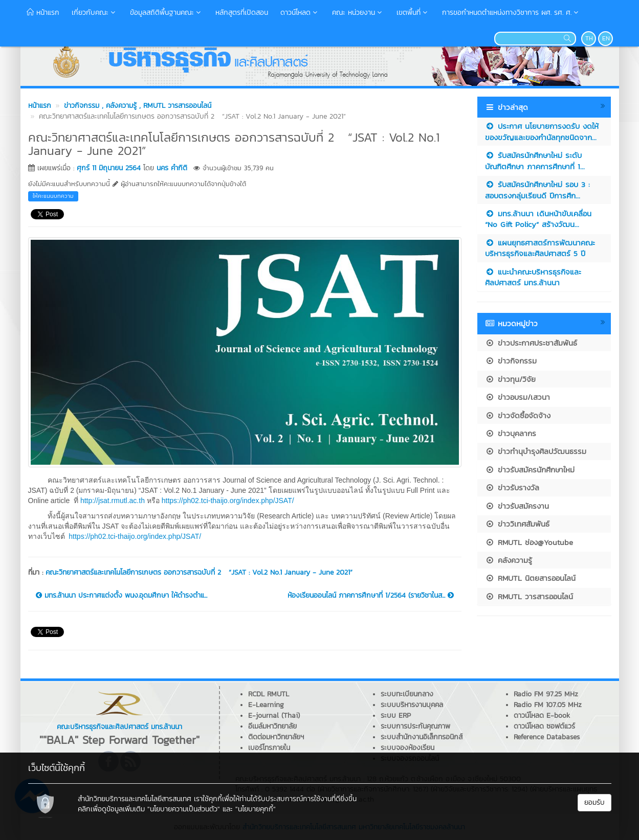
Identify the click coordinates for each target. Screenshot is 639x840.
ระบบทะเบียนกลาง (407, 694)
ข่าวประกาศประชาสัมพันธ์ (531, 343)
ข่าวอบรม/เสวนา (517, 397)
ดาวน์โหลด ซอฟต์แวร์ (544, 726)
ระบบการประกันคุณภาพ (415, 726)
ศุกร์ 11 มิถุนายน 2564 (109, 168)
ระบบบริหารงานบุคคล (412, 705)
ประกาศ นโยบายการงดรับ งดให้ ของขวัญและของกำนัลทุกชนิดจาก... (542, 131)
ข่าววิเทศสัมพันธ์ (517, 524)
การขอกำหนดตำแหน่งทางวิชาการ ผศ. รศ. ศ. (511, 13)
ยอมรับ (594, 802)
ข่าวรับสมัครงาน (517, 506)
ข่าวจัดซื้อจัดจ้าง (518, 415)
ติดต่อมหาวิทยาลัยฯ (276, 737)
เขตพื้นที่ (413, 13)
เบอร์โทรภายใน (269, 748)
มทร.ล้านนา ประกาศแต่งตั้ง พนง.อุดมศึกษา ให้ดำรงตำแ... (122, 596)
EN (606, 38)
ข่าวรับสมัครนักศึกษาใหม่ (530, 470)
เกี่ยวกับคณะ (95, 13)
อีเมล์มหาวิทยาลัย (272, 726)
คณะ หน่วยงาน (358, 13)
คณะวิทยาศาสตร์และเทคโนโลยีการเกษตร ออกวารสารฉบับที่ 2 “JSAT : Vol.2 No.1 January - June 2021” (199, 572)
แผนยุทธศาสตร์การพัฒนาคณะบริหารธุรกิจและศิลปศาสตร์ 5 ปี (540, 248)
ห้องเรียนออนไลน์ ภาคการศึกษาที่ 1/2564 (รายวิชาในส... (371, 596)
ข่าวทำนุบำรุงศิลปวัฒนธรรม (536, 451)
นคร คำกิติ (172, 168)
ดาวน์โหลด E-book (542, 716)
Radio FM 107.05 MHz (548, 705)
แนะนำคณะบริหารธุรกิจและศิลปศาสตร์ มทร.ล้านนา (533, 277)
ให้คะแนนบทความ (53, 196)
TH (589, 38)
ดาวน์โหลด (300, 13)
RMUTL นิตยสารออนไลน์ (530, 578)
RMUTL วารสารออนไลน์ (529, 596)
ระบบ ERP (396, 716)
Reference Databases (547, 737)
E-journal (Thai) (274, 716)
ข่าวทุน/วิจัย (510, 379)
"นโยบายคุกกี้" (256, 809)
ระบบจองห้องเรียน (407, 748)
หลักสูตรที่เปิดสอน (242, 13)
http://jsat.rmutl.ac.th (113, 501)
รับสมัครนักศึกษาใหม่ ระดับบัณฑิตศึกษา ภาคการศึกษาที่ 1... (535, 161)
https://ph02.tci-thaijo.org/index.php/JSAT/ (228, 501)
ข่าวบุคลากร (511, 433)
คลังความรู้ (509, 560)
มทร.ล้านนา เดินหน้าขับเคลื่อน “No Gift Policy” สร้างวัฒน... (538, 219)
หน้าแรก (43, 13)
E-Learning (266, 705)
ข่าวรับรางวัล (512, 487)
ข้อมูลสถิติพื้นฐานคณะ (167, 13)
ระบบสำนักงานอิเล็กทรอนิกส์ (422, 737)
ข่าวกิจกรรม (511, 361)
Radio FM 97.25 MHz (546, 694)
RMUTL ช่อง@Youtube (529, 542)
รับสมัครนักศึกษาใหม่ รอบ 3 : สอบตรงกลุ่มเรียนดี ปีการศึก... (537, 190)
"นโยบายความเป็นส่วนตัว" (184, 809)
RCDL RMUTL (269, 694)
